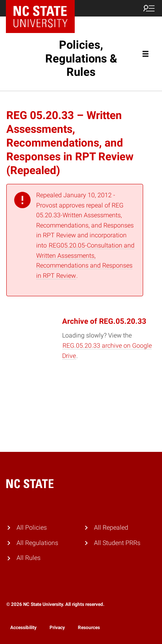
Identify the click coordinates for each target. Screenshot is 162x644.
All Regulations (37, 543)
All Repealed (111, 527)
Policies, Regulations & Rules (81, 58)
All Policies (32, 527)
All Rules (29, 558)
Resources (89, 627)
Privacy (57, 627)
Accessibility (23, 627)
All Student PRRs (117, 543)
